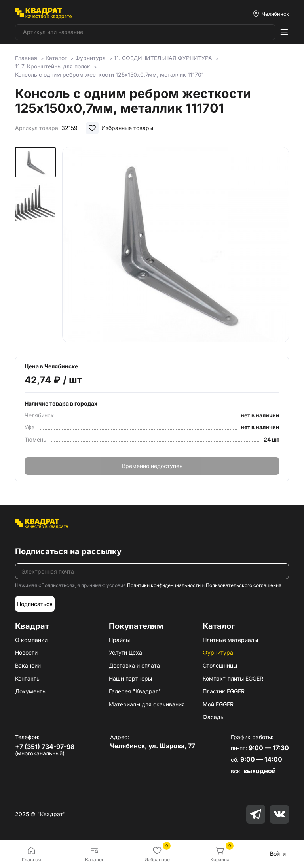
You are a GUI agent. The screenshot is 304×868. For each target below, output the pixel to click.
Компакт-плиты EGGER (233, 678)
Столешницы (220, 665)
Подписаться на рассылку (68, 551)
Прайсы (119, 640)
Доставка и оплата (134, 665)
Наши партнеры (130, 678)
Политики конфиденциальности (164, 585)
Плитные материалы (230, 640)
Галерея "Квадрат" (135, 691)
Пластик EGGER (224, 691)
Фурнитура (218, 652)
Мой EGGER (218, 704)
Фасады (214, 717)
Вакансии (28, 665)
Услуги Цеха (125, 652)
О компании (31, 640)
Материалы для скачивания (147, 704)
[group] (176, 246)
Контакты (28, 678)
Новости (26, 652)
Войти (278, 854)
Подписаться (35, 604)
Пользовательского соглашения (244, 585)
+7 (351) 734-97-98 (45, 747)
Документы (31, 691)
